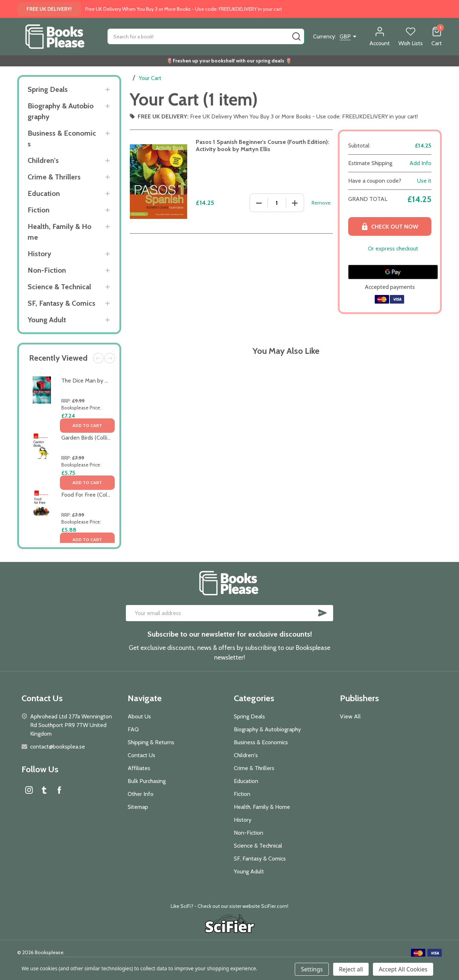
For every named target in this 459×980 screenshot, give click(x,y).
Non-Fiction (47, 270)
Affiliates (139, 768)
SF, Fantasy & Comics (61, 303)
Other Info (141, 794)
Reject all (351, 969)
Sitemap (138, 807)
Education (44, 193)
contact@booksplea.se (58, 747)
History (39, 254)
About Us (139, 716)
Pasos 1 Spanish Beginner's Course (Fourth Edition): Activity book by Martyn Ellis (262, 146)
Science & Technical (59, 287)
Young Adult (47, 320)
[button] (230, 925)
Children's (43, 160)
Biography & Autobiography (61, 111)
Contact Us (141, 755)
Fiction (39, 210)
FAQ (133, 729)
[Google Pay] (393, 272)
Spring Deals (48, 89)
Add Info (420, 163)
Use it (424, 181)
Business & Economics (62, 139)
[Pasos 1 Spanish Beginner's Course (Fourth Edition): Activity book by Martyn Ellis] (277, 203)
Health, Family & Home (60, 232)
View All (350, 716)
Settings (312, 969)
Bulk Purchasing (147, 781)
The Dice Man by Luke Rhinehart (101, 381)
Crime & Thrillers (54, 177)
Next (110, 358)
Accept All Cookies (403, 969)
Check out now (390, 226)
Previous (98, 358)
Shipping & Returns (151, 742)
